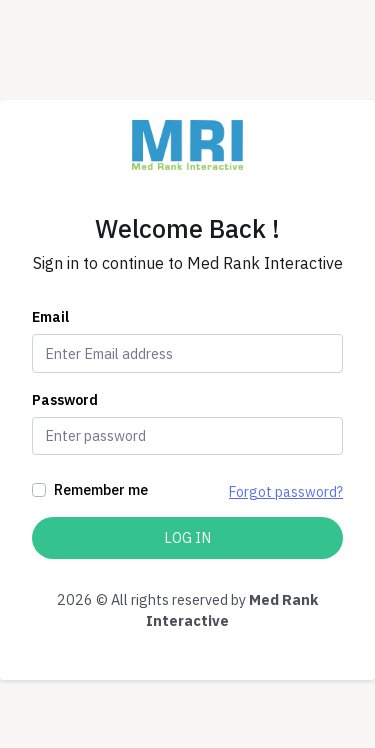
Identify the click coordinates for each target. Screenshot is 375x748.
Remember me (101, 489)
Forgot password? (286, 492)
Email (50, 317)
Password (65, 400)
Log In (187, 537)
